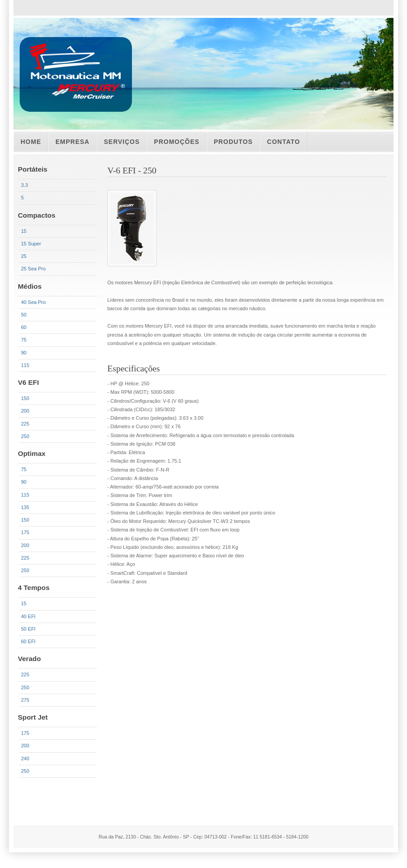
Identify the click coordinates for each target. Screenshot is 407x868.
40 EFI (28, 616)
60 (24, 327)
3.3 (24, 185)
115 (25, 365)
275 (25, 700)
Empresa (72, 142)
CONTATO (284, 142)
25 (24, 256)
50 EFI (28, 629)
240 (25, 758)
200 (25, 411)
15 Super (31, 244)
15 (24, 231)
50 (24, 315)
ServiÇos (122, 142)
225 (25, 424)
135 (25, 507)
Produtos (233, 142)
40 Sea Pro (33, 302)
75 (24, 340)
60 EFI (28, 641)
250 (25, 436)
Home (31, 142)
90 (24, 353)
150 (25, 398)
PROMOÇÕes (177, 142)
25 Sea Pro (33, 269)
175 (25, 532)
